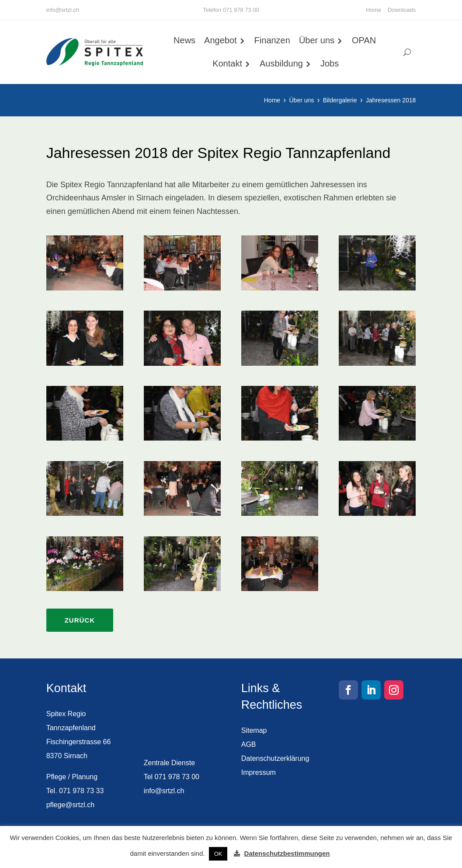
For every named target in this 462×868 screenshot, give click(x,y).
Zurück (80, 620)
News (184, 40)
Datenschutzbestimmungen (287, 853)
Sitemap (254, 730)
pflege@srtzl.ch (71, 805)
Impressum (259, 772)
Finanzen (272, 40)
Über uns (317, 40)
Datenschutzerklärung (275, 758)
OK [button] (218, 854)
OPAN (364, 40)
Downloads (402, 10)
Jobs (330, 63)
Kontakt (227, 63)
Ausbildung (281, 63)
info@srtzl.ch (63, 10)
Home (373, 10)
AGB (249, 744)
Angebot (221, 40)
